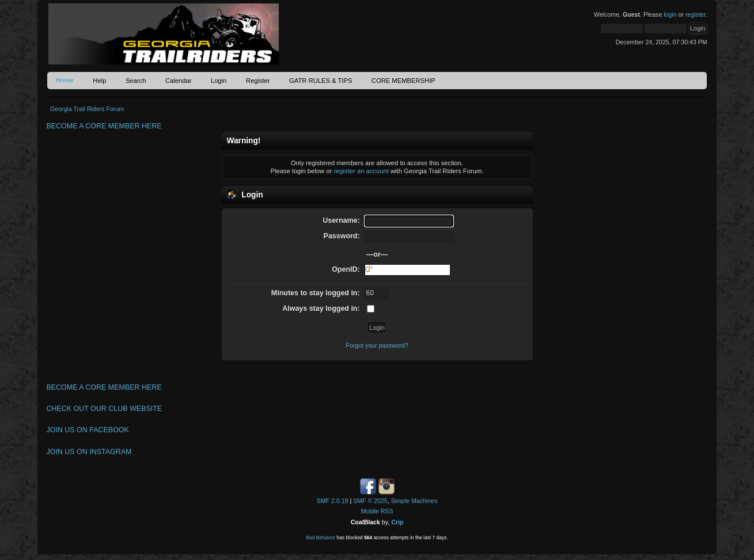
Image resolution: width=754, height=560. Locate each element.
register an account (361, 171)
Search (136, 81)
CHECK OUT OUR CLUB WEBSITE (104, 409)
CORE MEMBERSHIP (403, 81)
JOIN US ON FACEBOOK (87, 430)
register (696, 14)
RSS (387, 511)
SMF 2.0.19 (333, 501)
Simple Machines (414, 501)
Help (99, 81)
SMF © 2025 (370, 501)
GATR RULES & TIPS (321, 81)
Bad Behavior (321, 538)
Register (258, 81)
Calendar (179, 81)
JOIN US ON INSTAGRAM (89, 452)
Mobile (370, 511)
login (670, 14)
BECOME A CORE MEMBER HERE (104, 126)
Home (65, 80)
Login (219, 81)
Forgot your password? (377, 345)
